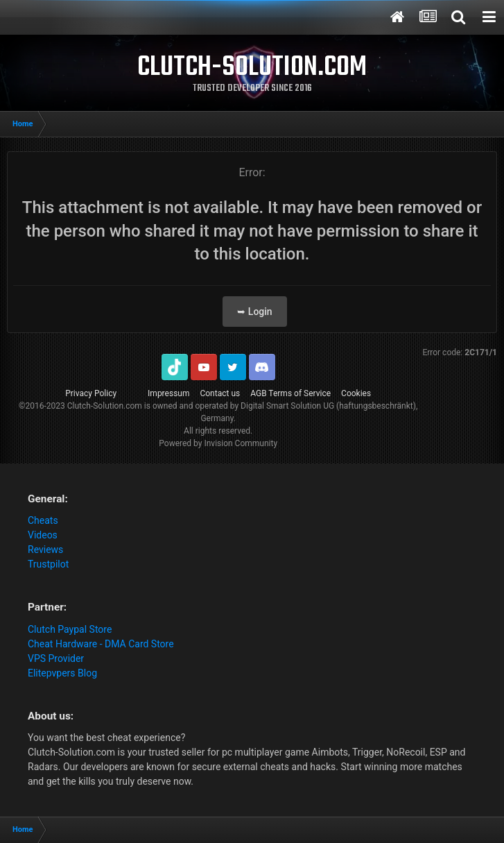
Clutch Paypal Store (70, 629)
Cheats (43, 520)
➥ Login (254, 312)
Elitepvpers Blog (62, 673)
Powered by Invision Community (218, 443)
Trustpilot (48, 564)
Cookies (356, 393)
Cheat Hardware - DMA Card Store (101, 644)
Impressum (168, 393)
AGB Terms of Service (290, 393)
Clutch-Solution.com (105, 406)
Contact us (220, 393)
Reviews (45, 550)
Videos (43, 535)
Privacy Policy (91, 393)
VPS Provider (56, 658)
